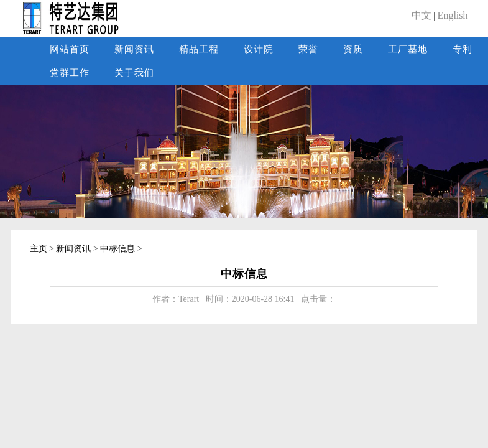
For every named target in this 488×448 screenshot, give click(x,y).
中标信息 (117, 249)
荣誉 (308, 49)
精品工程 (199, 49)
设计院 (259, 49)
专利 (463, 49)
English (453, 15)
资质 (353, 49)
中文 (421, 15)
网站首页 (70, 49)
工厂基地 (408, 49)
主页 (39, 249)
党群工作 (70, 73)
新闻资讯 (134, 49)
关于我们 (134, 73)
